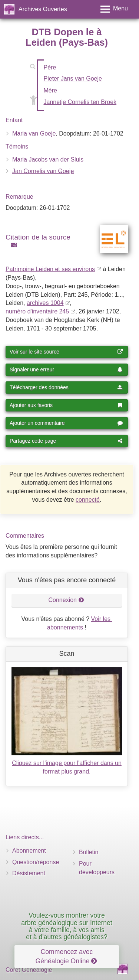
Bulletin (89, 852)
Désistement (29, 873)
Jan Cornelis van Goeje (43, 171)
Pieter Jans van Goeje (73, 79)
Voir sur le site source (66, 352)
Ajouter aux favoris (66, 405)
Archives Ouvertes (43, 9)
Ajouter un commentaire (66, 423)
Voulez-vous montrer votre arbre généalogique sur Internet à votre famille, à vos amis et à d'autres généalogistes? (67, 926)
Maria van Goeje (34, 134)
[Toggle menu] (114, 9)
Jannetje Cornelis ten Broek (80, 102)
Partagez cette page (66, 441)
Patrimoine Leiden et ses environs (50, 269)
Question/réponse (36, 862)
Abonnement (29, 851)
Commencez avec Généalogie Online (66, 956)
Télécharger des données (66, 387)
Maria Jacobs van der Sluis (48, 159)
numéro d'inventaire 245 (37, 311)
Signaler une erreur (66, 369)
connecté (88, 500)
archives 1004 (45, 303)
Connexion (66, 600)
